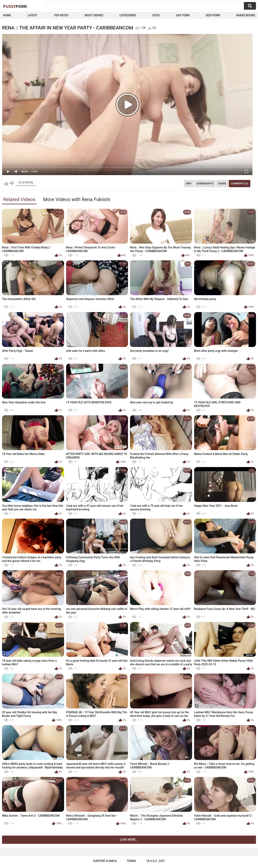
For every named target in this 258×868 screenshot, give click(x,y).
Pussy (15, 6)
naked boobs (246, 15)
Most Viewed (94, 15)
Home (7, 15)
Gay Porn (183, 15)
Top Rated (61, 15)
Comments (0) (240, 184)
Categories (128, 15)
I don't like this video (12, 184)
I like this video (6, 184)
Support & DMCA (105, 861)
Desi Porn (213, 15)
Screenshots (205, 184)
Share (222, 184)
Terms (131, 861)
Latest (32, 15)
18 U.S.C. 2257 (156, 861)
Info (189, 184)
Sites (156, 15)
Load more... (129, 840)
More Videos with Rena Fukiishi (77, 199)
